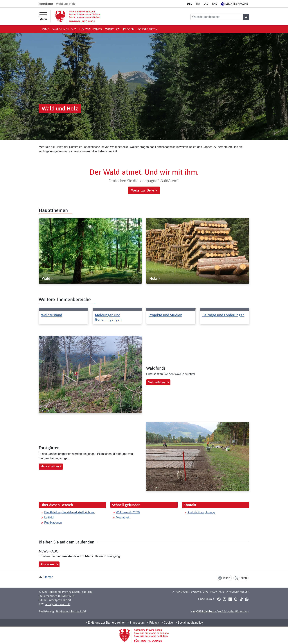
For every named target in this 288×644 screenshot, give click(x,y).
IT (198, 4)
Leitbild (49, 517)
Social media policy (189, 623)
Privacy (153, 623)
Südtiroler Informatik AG (71, 611)
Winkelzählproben (120, 29)
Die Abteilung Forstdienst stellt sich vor (70, 512)
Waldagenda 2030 (128, 512)
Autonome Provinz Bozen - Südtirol (70, 592)
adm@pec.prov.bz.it (58, 604)
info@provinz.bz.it (60, 600)
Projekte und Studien (165, 315)
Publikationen (53, 523)
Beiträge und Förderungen (223, 315)
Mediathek (123, 517)
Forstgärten (148, 29)
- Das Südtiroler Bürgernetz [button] (220, 611)
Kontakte (217, 592)
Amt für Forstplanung (201, 512)
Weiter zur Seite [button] (144, 190)
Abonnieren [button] (49, 564)
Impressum (136, 623)
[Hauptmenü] (43, 17)
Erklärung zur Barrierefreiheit (105, 623)
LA (206, 4)
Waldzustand (52, 315)
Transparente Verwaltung (190, 592)
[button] (219, 599)
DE (190, 4)
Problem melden (238, 592)
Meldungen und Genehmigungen (108, 317)
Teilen (224, 578)
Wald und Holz (64, 29)
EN (215, 4)
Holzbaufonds (91, 29)
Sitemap (48, 577)
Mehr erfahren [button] (158, 382)
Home (45, 29)
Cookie (167, 623)
